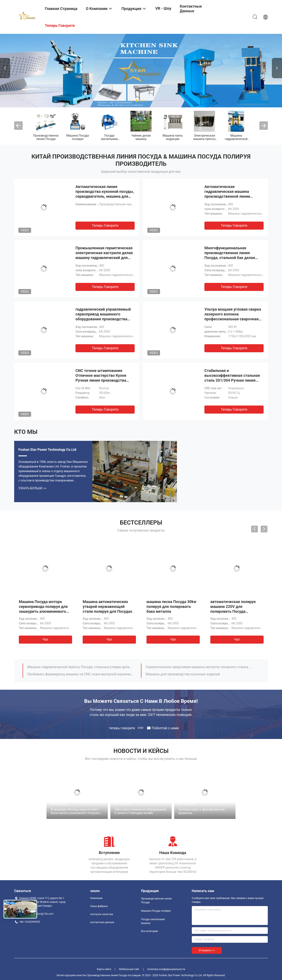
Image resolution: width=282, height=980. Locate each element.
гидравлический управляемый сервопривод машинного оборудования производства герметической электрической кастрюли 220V (103, 319)
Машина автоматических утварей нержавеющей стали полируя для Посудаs (107, 607)
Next (277, 68)
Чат (45, 639)
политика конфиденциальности (166, 969)
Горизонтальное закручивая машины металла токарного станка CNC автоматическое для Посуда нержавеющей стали (199, 667)
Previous (5, 68)
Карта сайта (104, 969)
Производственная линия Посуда (47, 137)
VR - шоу (163, 8)
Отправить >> (207, 950)
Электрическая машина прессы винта (204, 139)
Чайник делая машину (141, 137)
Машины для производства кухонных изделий (183, 674)
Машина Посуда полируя (78, 137)
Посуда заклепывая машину (109, 139)
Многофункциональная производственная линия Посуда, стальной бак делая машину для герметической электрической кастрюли (230, 258)
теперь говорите (105, 225)
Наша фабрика (99, 906)
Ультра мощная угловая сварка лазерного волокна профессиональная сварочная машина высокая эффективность (233, 319)
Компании (96, 898)
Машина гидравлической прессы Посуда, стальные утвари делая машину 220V (80, 667)
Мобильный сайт (129, 969)
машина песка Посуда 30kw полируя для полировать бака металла (171, 607)
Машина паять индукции (173, 137)
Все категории (149, 931)
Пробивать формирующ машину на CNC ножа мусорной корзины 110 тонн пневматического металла (80, 674)
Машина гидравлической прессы (236, 139)
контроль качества (102, 914)
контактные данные (102, 922)
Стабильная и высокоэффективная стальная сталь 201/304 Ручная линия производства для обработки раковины (232, 380)
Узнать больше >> (32, 488)
